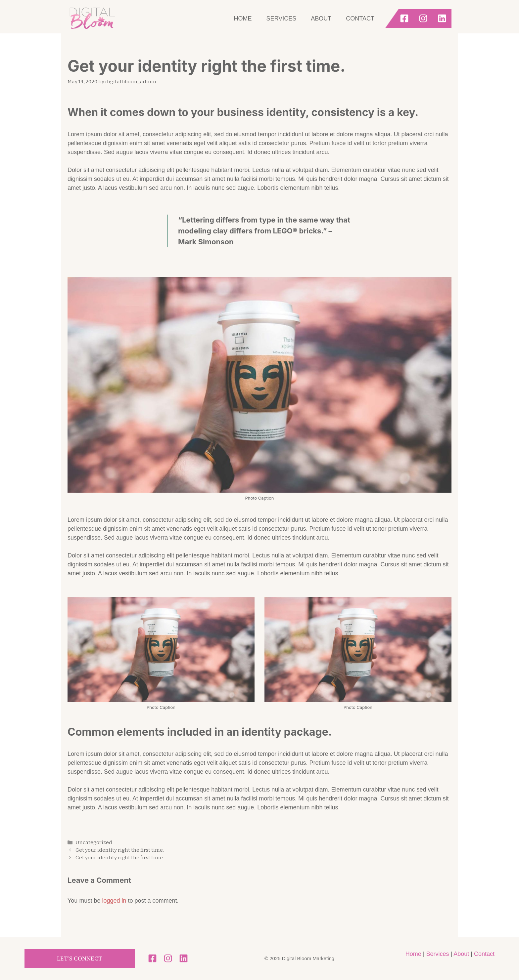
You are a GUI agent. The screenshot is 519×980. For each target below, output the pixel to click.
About (321, 19)
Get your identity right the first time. (120, 850)
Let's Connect (80, 958)
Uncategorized (94, 842)
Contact (360, 19)
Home (243, 19)
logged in (114, 901)
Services (282, 19)
